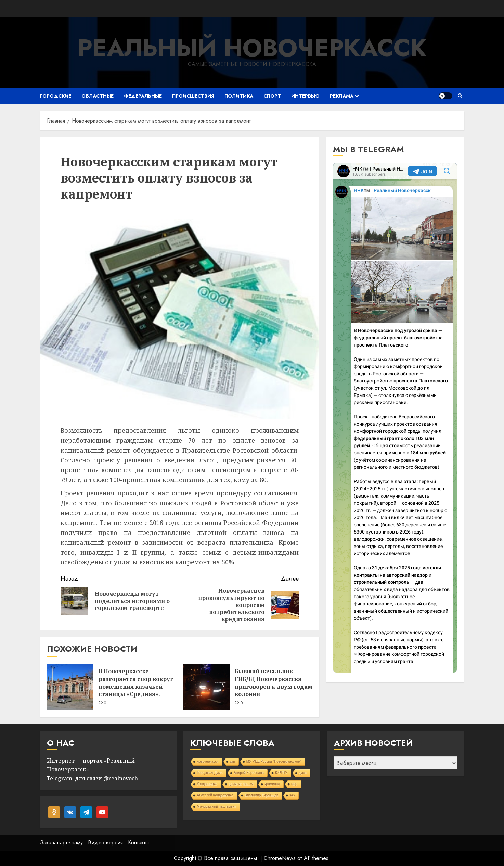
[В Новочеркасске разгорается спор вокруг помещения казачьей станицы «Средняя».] (70, 687)
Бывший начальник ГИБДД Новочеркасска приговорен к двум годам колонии (274, 683)
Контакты (138, 843)
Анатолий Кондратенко (215, 795)
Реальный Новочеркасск (252, 48)
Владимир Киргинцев (262, 795)
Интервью (305, 96)
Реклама (342, 96)
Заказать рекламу (61, 843)
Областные (98, 96)
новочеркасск (208, 761)
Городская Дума (210, 773)
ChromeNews (280, 858)
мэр (294, 784)
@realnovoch (121, 778)
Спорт (272, 96)
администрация (241, 784)
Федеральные (143, 96)
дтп (232, 761)
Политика (239, 96)
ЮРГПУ (281, 773)
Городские (56, 96)
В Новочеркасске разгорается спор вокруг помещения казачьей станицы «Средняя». (136, 683)
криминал (272, 784)
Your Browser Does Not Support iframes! (395, 418)
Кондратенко (207, 784)
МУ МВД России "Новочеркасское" (274, 761)
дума (303, 773)
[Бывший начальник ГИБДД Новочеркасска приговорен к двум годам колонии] (206, 687)
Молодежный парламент (216, 807)
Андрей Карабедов (249, 773)
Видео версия (105, 843)
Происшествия (193, 96)
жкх (292, 795)
